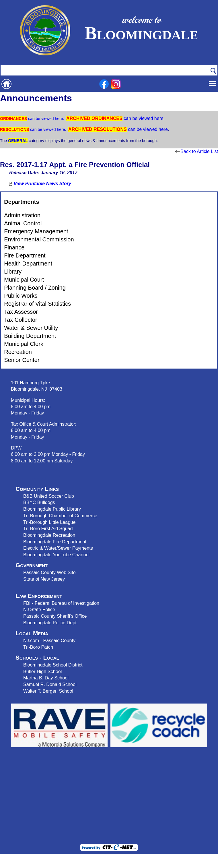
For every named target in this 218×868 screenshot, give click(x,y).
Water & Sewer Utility (31, 328)
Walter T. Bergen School (48, 691)
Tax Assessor (21, 312)
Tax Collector (21, 320)
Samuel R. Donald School (50, 684)
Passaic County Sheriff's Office (55, 616)
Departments (22, 202)
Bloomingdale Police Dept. (50, 623)
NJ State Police (39, 609)
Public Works (21, 296)
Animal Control (23, 223)
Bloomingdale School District (53, 665)
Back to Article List (197, 151)
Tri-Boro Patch (38, 647)
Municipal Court (24, 280)
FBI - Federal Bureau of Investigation (61, 603)
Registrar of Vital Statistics (37, 304)
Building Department (30, 336)
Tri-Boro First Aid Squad (48, 528)
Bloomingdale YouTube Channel (56, 555)
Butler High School (42, 671)
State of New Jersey (44, 579)
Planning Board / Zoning (35, 288)
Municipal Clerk (24, 344)
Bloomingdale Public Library (52, 509)
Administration (22, 215)
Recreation (18, 352)
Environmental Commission (39, 239)
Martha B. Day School (46, 678)
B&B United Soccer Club (49, 496)
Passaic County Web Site (49, 572)
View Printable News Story (40, 184)
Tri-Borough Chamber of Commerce (60, 516)
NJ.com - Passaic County (49, 640)
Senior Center (22, 360)
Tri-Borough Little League (49, 522)
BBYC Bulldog (38, 502)
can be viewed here (45, 119)
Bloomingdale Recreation (49, 535)
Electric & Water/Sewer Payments (58, 548)
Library (13, 272)
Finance (14, 247)
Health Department (28, 263)
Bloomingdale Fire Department (55, 542)
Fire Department (25, 255)
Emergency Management (36, 231)
